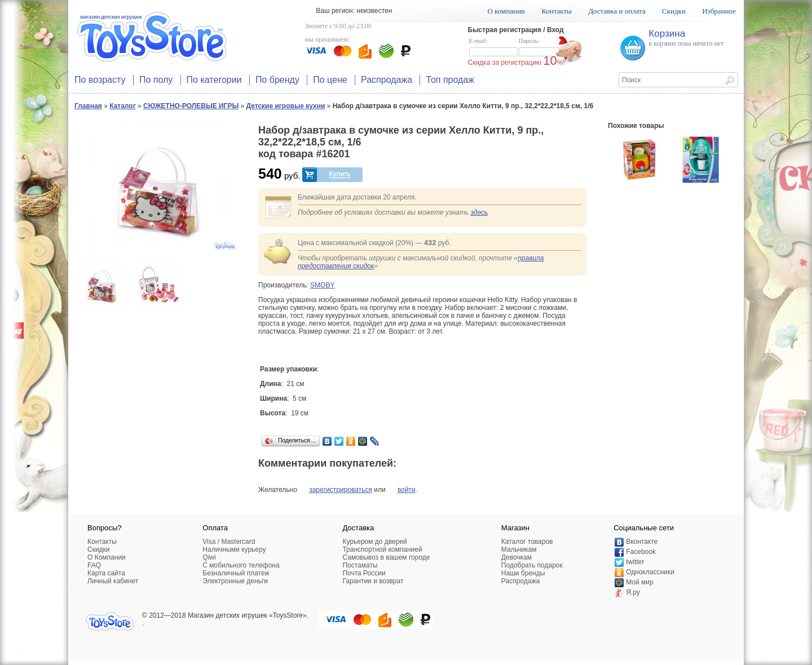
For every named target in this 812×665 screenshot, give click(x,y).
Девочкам (517, 557)
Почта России (364, 573)
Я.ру (633, 592)
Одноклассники (650, 572)
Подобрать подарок (532, 565)
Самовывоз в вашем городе (386, 557)
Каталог (123, 106)
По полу (156, 80)
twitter (635, 562)
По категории (214, 80)
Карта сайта (106, 573)
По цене (330, 80)
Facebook (641, 552)
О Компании (107, 557)
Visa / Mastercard (229, 542)
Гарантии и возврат (373, 581)
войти (407, 490)
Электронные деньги (235, 581)
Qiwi (209, 557)
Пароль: (543, 47)
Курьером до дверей (374, 542)
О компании (506, 11)
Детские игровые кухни (286, 106)
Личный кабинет (113, 581)
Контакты (557, 11)
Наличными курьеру (234, 549)
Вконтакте (642, 542)
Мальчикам (519, 549)
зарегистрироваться (341, 490)
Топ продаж (450, 80)
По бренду (277, 80)
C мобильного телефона (241, 565)
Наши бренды (523, 573)
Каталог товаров (527, 542)
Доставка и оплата (617, 11)
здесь (479, 212)
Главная (88, 106)
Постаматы (360, 565)
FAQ (94, 565)
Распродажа (387, 80)
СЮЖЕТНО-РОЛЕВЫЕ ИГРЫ (191, 106)
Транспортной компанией (382, 549)
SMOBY (322, 285)
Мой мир (639, 582)
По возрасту (100, 80)
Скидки (674, 11)
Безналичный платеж (236, 573)
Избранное (719, 11)
